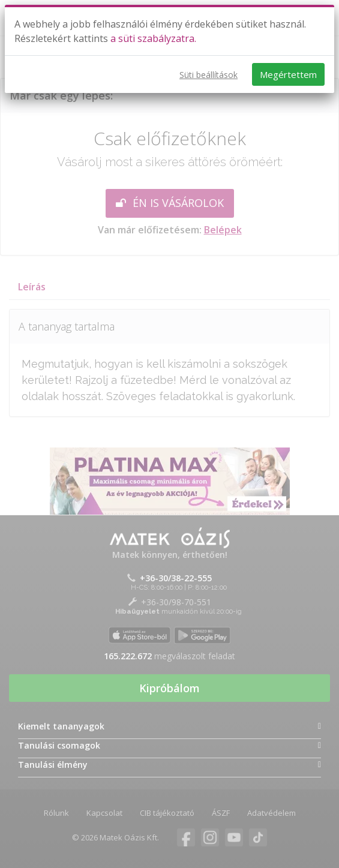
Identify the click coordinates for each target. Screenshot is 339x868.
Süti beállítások (208, 75)
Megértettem (288, 74)
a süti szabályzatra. (153, 38)
